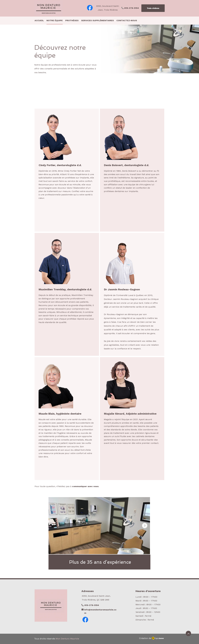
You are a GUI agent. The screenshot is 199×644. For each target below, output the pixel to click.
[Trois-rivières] (153, 8)
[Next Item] (145, 526)
